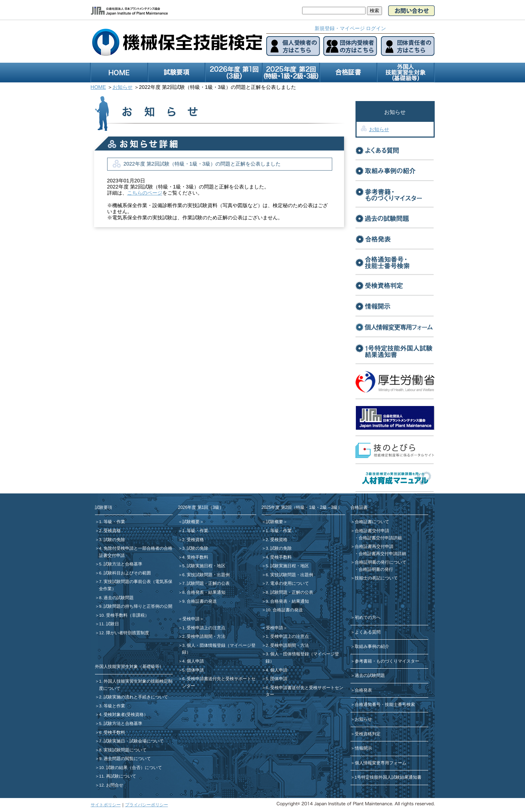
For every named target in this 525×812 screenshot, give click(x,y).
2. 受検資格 (110, 531)
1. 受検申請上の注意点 (204, 628)
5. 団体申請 (193, 670)
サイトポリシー (106, 805)
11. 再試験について (118, 776)
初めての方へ (368, 617)
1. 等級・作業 (112, 522)
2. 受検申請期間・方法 (204, 636)
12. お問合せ (111, 785)
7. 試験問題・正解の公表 (206, 583)
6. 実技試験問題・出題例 (206, 575)
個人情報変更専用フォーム (381, 763)
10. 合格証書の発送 (284, 610)
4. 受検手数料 (195, 557)
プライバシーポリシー (147, 805)
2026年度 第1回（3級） (201, 507)
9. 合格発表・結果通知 (288, 601)
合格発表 (363, 690)
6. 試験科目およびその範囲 (125, 573)
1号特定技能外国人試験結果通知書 (388, 777)
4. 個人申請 (193, 661)
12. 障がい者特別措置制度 (124, 633)
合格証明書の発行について (381, 562)
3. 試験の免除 (112, 540)
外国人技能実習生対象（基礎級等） (129, 667)
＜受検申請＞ (191, 619)
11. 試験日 (109, 624)
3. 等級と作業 (112, 706)
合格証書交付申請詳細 (380, 538)
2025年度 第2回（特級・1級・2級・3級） (302, 507)
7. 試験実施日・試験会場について (132, 741)
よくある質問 (368, 632)
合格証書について (372, 522)
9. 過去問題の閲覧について (125, 759)
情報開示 (363, 748)
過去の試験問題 (370, 675)
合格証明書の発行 (376, 569)
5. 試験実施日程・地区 (204, 566)
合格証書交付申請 (372, 531)
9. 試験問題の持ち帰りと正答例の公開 (136, 606)
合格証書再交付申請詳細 (382, 554)
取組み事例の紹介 (372, 646)
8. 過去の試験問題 (117, 598)
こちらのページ (145, 193)
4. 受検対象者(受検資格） (124, 715)
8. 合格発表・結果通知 (204, 592)
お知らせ (379, 129)
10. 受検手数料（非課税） (124, 615)
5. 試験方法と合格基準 (121, 564)
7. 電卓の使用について (288, 583)
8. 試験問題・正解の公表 (290, 592)
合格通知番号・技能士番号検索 (385, 704)
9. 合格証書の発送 (200, 601)
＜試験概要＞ (191, 522)
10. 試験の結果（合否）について (131, 768)
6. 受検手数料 (112, 732)
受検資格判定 (368, 734)
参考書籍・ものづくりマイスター (387, 661)
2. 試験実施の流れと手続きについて (134, 697)
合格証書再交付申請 (374, 546)
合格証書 (359, 507)
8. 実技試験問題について (123, 750)
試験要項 (104, 507)
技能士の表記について (376, 578)
